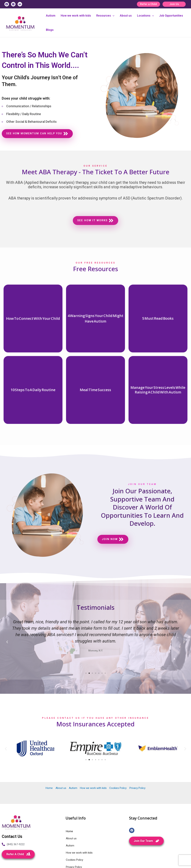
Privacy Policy (137, 770)
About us (126, 16)
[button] (6, 731)
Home (49, 770)
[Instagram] (13, 4)
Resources (105, 16)
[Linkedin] (20, 4)
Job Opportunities (171, 16)
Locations (146, 16)
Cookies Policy (118, 770)
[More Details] (33, 429)
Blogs (50, 30)
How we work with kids (76, 16)
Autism (51, 16)
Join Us (174, 4)
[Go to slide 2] (89, 742)
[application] (113, 16)
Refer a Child (148, 4)
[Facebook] (7, 4)
